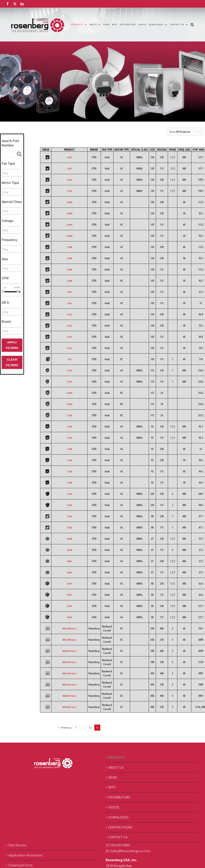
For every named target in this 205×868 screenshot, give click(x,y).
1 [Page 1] (76, 728)
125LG (69, 314)
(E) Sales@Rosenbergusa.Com (128, 851)
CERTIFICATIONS (120, 827)
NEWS (113, 777)
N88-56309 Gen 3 (69, 628)
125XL (69, 292)
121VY (69, 370)
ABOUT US (116, 767)
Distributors (18, 845)
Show (180, 132)
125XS (69, 180)
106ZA (69, 561)
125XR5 (69, 202)
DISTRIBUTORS (119, 797)
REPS (112, 787)
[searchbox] (21, 173)
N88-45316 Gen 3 (69, 673)
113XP (69, 426)
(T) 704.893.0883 (118, 845)
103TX (69, 606)
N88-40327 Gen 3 (69, 696)
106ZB (69, 539)
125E (69, 359)
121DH (69, 415)
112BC (69, 494)
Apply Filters (12, 345)
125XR (69, 247)
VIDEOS (114, 807)
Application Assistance (25, 855)
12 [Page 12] (90, 728)
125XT (69, 157)
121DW (69, 393)
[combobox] (12, 173)
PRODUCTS (117, 757)
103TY (69, 584)
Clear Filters (12, 362)
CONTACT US (118, 837)
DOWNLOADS (118, 817)
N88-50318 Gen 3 (69, 651)
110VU (69, 516)
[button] (192, 24)
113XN (69, 449)
